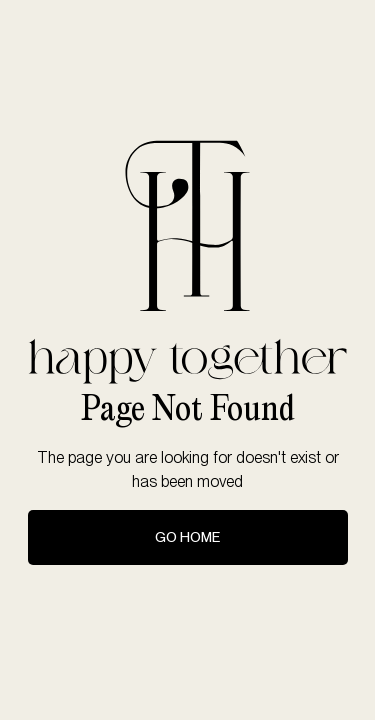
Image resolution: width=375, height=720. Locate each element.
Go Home (187, 537)
